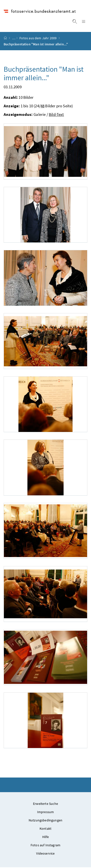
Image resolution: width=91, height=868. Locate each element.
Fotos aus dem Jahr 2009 (38, 39)
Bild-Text (56, 115)
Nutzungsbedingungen (45, 821)
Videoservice (45, 854)
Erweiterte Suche (45, 804)
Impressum (46, 813)
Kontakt (45, 829)
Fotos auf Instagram (45, 846)
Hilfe (46, 838)
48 (42, 107)
